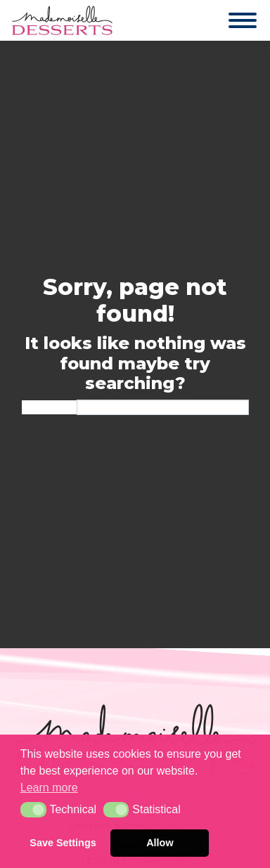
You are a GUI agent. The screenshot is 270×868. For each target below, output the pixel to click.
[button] (33, 810)
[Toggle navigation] (229, 20)
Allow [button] (160, 843)
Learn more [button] (49, 788)
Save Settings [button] (63, 843)
